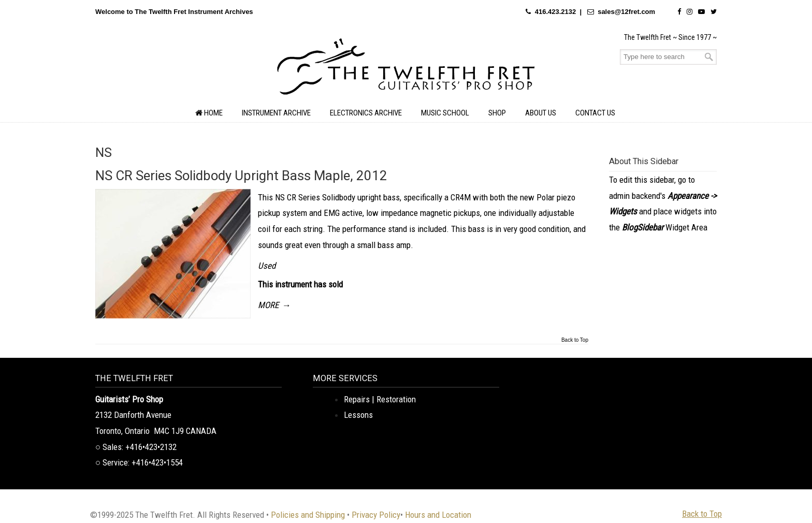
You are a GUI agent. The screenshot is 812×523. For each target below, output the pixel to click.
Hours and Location (438, 515)
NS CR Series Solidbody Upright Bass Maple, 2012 (241, 176)
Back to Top (575, 340)
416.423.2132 (556, 12)
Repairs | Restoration (380, 399)
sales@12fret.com (626, 12)
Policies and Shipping (308, 515)
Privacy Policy (376, 515)
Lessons (358, 415)
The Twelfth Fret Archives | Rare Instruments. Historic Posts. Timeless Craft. (406, 69)
